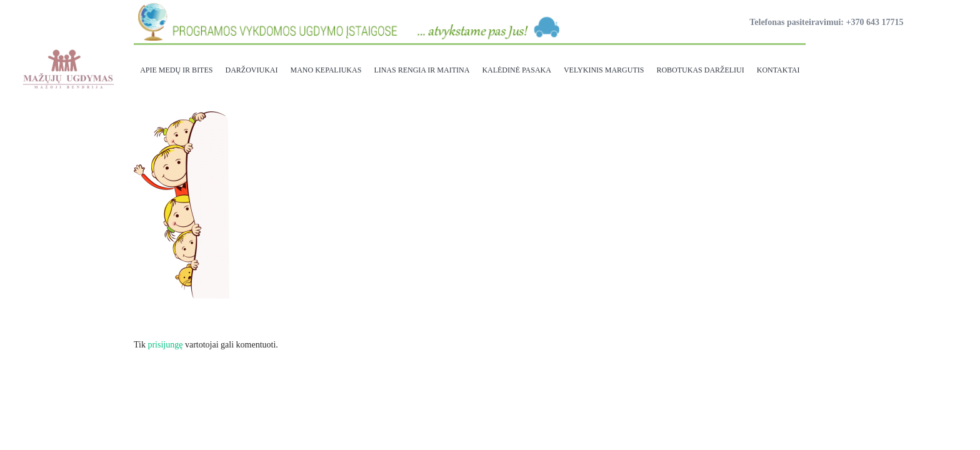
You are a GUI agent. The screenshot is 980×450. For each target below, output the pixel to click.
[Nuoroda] (67, 69)
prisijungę (165, 345)
